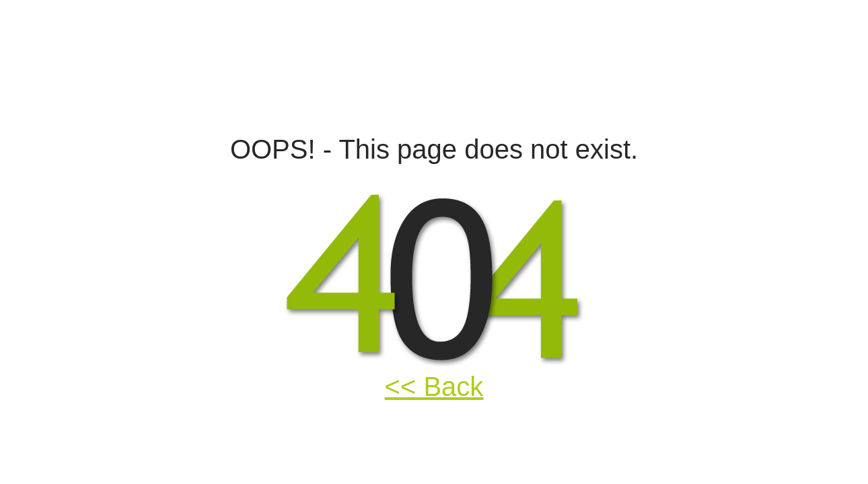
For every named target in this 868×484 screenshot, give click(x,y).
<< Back (434, 387)
